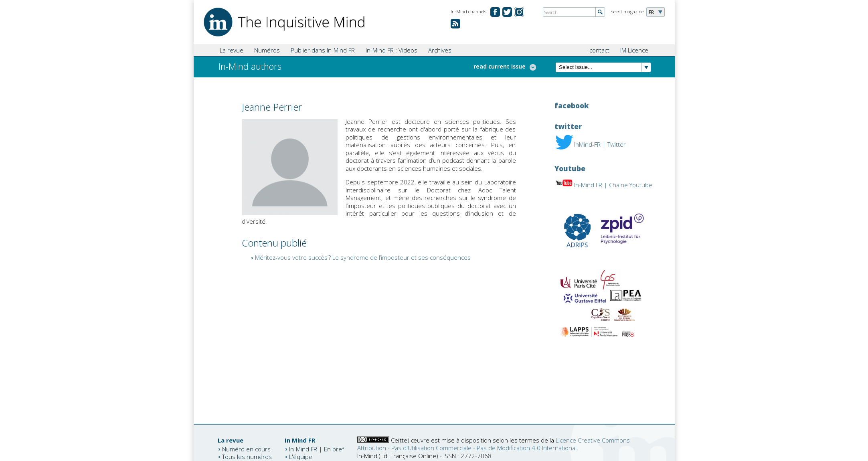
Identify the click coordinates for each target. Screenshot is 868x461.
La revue (232, 50)
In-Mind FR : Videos (392, 50)
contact (599, 50)
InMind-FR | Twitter (600, 144)
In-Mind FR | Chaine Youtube (613, 185)
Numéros (267, 50)
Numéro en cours (246, 449)
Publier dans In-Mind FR (323, 50)
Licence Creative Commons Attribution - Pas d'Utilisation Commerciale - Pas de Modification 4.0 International (494, 444)
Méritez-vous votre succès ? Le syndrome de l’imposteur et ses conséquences (363, 257)
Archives (440, 50)
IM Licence (634, 50)
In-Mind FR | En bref (317, 449)
